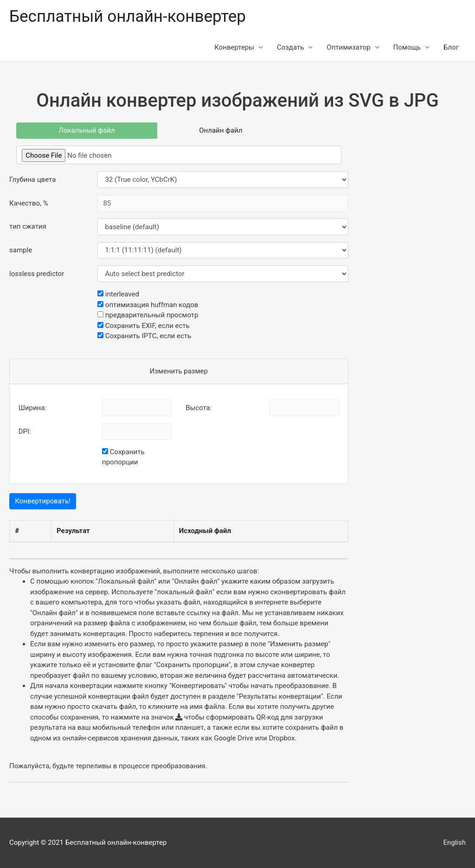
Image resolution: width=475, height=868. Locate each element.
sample (21, 250)
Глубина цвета (32, 180)
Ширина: (32, 408)
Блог (451, 47)
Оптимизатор (348, 47)
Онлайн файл (221, 130)
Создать (290, 47)
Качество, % (29, 203)
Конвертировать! (43, 501)
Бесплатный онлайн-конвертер (128, 16)
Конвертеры (234, 47)
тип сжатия (28, 226)
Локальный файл (87, 130)
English (454, 842)
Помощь (407, 47)
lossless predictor (37, 274)
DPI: (25, 431)
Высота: (199, 408)
